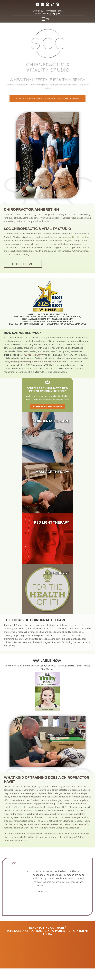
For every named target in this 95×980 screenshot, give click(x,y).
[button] (48, 98)
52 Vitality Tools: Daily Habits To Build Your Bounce (35, 362)
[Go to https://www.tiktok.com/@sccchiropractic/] (53, 5)
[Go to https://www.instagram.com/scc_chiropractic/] (48, 5)
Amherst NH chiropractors (76, 237)
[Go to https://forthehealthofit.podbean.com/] (58, 5)
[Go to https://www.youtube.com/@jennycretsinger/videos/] (42, 5)
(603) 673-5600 (53, 14)
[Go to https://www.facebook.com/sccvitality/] (37, 5)
